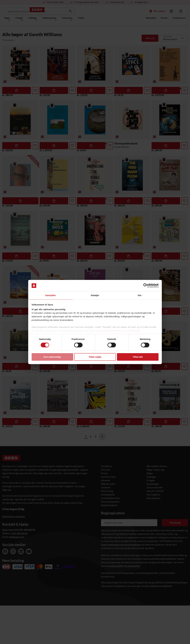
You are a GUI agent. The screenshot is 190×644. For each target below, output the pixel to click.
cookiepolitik (133, 331)
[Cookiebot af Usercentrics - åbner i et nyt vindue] (146, 285)
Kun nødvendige (52, 357)
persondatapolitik (111, 331)
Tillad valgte (95, 357)
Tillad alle (138, 357)
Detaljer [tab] (95, 295)
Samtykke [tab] (51, 295)
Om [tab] (139, 295)
